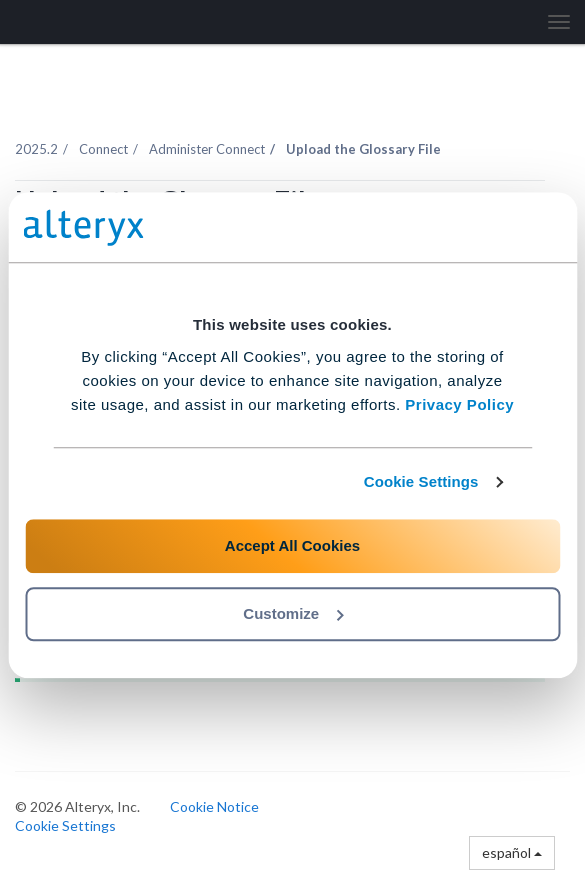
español (512, 852)
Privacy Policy (459, 404)
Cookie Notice (214, 806)
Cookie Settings (421, 481)
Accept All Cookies (292, 545)
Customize (293, 613)
